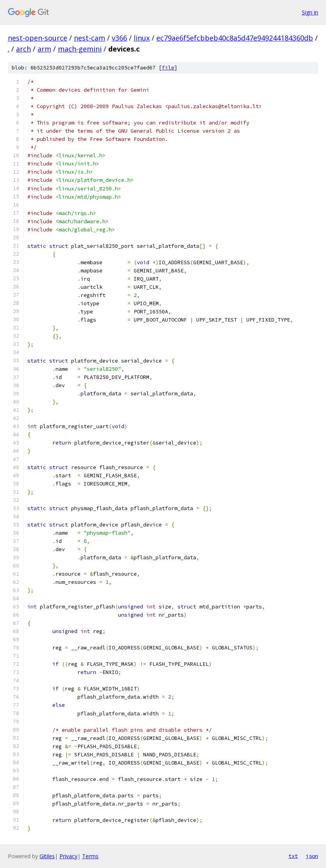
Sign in (310, 12)
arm (44, 49)
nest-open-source (38, 38)
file (168, 68)
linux (142, 38)
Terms (90, 856)
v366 (119, 38)
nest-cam (90, 38)
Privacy (68, 856)
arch (23, 49)
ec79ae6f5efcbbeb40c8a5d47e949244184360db (235, 38)
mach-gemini (80, 49)
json (312, 856)
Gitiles (47, 856)
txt (293, 856)
